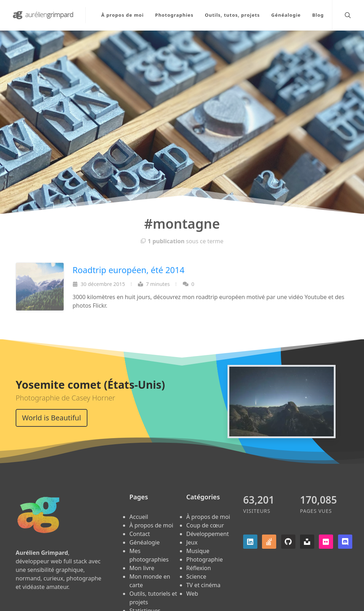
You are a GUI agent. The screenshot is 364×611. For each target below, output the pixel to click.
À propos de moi (151, 525)
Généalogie (144, 542)
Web (192, 594)
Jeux (192, 542)
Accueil (139, 517)
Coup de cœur (205, 525)
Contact (140, 534)
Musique (198, 551)
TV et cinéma (203, 585)
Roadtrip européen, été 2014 (129, 270)
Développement (208, 534)
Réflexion (199, 568)
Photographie (205, 559)
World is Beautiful (52, 418)
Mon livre (142, 568)
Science (196, 577)
